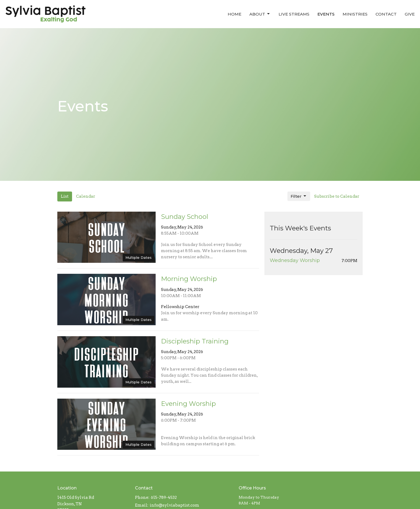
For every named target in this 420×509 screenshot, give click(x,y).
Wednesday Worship (295, 260)
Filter (299, 196)
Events (326, 14)
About (260, 14)
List (65, 196)
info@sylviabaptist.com (175, 505)
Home (235, 14)
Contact (386, 14)
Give (410, 14)
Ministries (355, 14)
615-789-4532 (164, 497)
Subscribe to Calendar (337, 196)
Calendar (86, 196)
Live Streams (294, 14)
